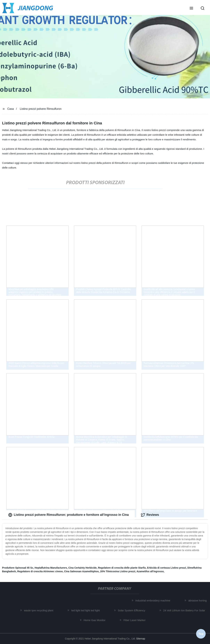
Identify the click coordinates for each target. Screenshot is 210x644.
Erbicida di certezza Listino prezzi (167, 568)
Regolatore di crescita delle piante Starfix (122, 568)
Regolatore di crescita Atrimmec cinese (40, 571)
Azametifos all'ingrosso (150, 571)
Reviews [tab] (150, 515)
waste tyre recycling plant (39, 610)
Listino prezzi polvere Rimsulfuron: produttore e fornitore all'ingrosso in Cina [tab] (68, 515)
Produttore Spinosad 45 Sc (18, 568)
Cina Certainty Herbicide (82, 568)
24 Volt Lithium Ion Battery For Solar (185, 610)
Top (201, 633)
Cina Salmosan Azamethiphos (81, 571)
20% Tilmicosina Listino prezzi (118, 571)
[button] (191, 9)
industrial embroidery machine (154, 600)
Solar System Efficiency (132, 610)
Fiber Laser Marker (135, 620)
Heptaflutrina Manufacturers (51, 568)
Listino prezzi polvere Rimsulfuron (41, 109)
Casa (11, 109)
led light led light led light (86, 610)
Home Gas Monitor (95, 620)
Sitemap (141, 639)
